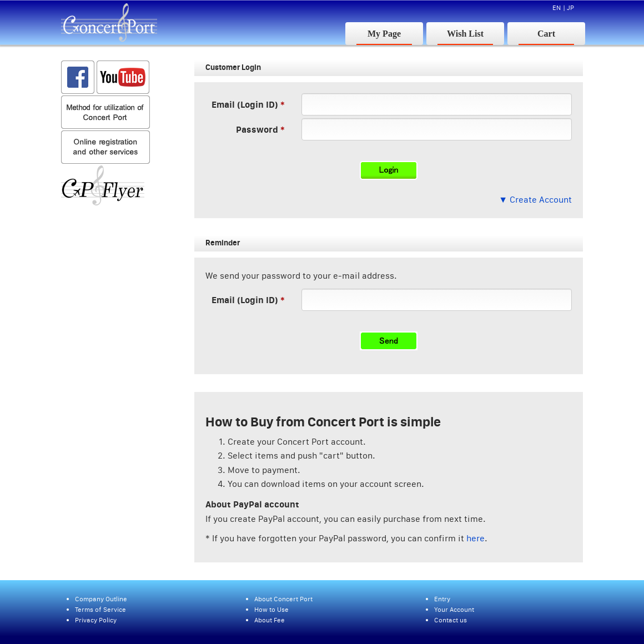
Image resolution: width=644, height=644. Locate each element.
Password (257, 129)
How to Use (271, 609)
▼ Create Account (535, 199)
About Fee (270, 620)
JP (570, 7)
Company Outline (101, 599)
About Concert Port (283, 599)
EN (557, 7)
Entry (442, 599)
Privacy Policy (96, 620)
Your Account (454, 609)
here (476, 538)
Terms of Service (100, 609)
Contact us (451, 620)
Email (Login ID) (245, 104)
